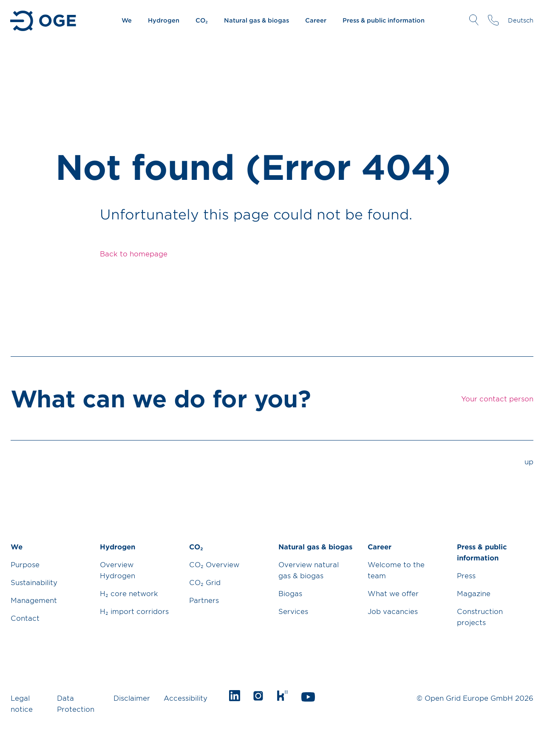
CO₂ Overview (214, 564)
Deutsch (521, 20)
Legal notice (22, 703)
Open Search (474, 20)
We (127, 20)
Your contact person (493, 20)
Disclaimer (132, 698)
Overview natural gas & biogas (309, 570)
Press (466, 575)
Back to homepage (134, 253)
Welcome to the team (396, 570)
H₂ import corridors (134, 611)
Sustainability (34, 582)
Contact (25, 618)
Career (316, 20)
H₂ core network (129, 593)
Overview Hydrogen (118, 570)
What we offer (393, 593)
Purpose (25, 564)
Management (34, 600)
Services (293, 611)
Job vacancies (393, 611)
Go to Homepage (44, 21)
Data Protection (76, 703)
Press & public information (384, 20)
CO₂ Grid (205, 582)
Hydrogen (164, 20)
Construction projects (480, 617)
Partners (204, 600)
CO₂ (202, 20)
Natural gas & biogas (256, 20)
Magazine (474, 593)
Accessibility (186, 698)
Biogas (290, 593)
